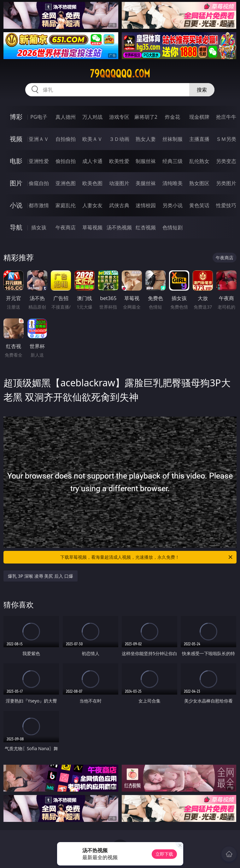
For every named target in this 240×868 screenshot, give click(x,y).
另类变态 (226, 161)
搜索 (202, 90)
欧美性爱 (119, 161)
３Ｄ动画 (119, 139)
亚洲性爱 (39, 161)
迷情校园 (146, 205)
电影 (16, 161)
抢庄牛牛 (226, 117)
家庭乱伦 (66, 205)
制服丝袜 (146, 161)
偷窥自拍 (39, 183)
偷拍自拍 (66, 161)
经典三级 (173, 161)
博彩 (16, 117)
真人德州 (66, 117)
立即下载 (164, 854)
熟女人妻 (146, 139)
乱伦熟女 (199, 161)
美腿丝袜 (146, 183)
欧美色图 (92, 183)
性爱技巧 (226, 205)
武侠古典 (119, 205)
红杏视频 (146, 227)
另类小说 (173, 205)
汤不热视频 (119, 227)
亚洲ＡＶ (39, 139)
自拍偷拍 (66, 139)
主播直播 (199, 139)
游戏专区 (119, 117)
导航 (16, 227)
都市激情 (39, 205)
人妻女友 (92, 205)
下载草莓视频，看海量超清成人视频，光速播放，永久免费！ (147, 557)
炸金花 (173, 117)
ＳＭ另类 (226, 139)
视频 (16, 139)
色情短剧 (173, 227)
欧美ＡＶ (92, 139)
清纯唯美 (173, 183)
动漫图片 (119, 183)
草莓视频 (92, 227)
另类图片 (226, 183)
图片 (16, 183)
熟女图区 (199, 183)
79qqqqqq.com (120, 74)
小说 (16, 205)
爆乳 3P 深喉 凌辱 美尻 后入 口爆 (40, 576)
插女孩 (39, 227)
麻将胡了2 (146, 117)
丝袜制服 (173, 139)
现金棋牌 (199, 117)
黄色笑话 (199, 205)
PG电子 (39, 117)
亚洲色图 (66, 183)
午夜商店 (66, 227)
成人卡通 (92, 161)
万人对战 (92, 117)
